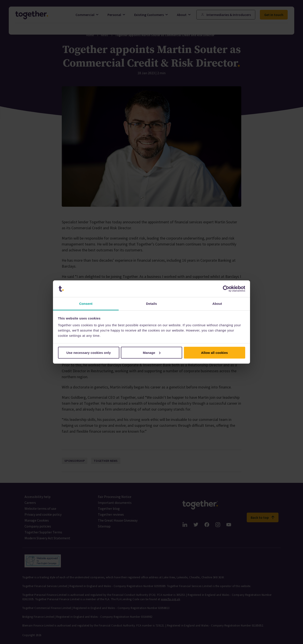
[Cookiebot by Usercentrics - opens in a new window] (226, 289)
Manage (152, 352)
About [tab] (217, 304)
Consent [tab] (86, 304)
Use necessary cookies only (89, 352)
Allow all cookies (214, 352)
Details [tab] (151, 304)
